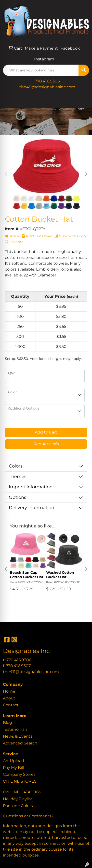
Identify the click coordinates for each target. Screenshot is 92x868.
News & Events (18, 736)
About (9, 698)
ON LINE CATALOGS (22, 792)
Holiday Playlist (18, 799)
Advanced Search (20, 743)
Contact (11, 705)
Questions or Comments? (28, 816)
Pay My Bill (13, 768)
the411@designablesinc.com (47, 87)
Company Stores (19, 774)
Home (9, 691)
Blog (7, 723)
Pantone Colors (18, 806)
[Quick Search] (41, 70)
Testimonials (15, 729)
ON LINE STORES (20, 781)
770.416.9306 (47, 81)
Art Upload (13, 761)
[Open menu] (82, 101)
